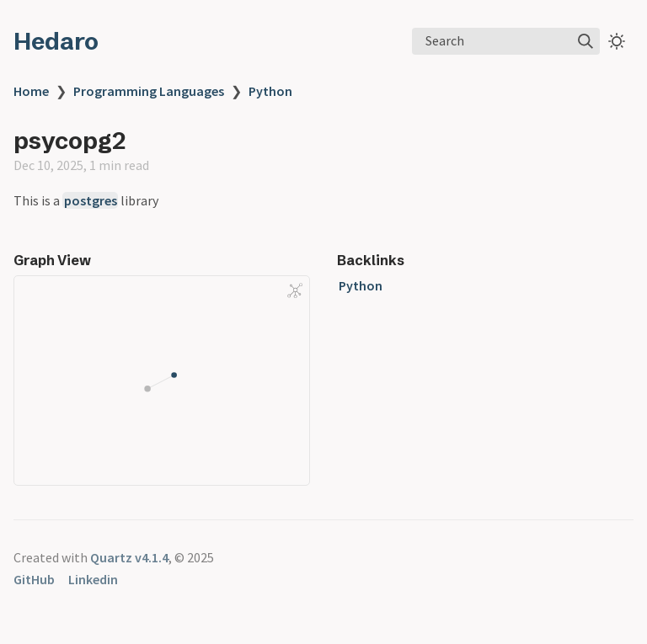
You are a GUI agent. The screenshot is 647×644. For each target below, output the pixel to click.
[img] (586, 41)
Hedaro (56, 41)
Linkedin (93, 579)
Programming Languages (149, 91)
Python (270, 91)
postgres (91, 200)
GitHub (34, 579)
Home (31, 91)
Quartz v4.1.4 (129, 557)
